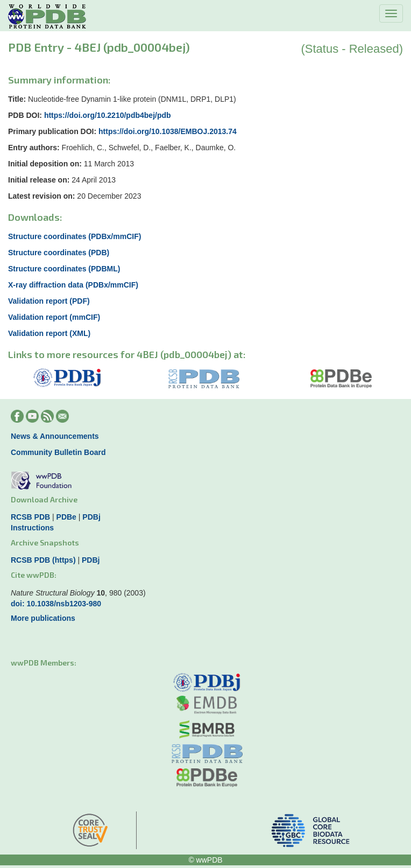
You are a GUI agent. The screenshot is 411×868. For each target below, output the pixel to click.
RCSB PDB (30, 517)
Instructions (32, 528)
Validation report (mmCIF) (54, 317)
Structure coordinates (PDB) (59, 253)
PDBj (91, 517)
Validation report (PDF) (49, 301)
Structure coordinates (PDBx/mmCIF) (75, 236)
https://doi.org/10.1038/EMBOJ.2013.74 (168, 131)
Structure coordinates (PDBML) (64, 269)
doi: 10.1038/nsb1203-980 (56, 604)
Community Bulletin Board (58, 452)
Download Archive (44, 499)
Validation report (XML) (49, 333)
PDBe (66, 517)
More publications (43, 618)
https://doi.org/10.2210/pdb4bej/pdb (108, 115)
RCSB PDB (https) (43, 560)
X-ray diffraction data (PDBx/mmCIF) (73, 285)
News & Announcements (55, 436)
